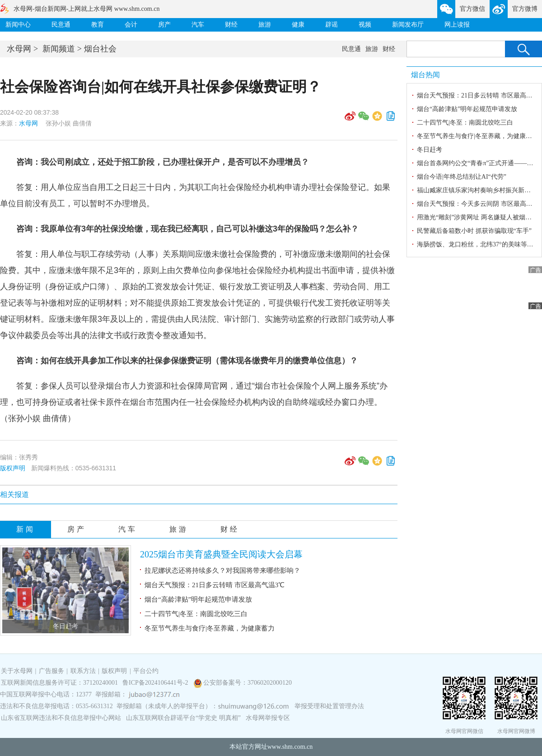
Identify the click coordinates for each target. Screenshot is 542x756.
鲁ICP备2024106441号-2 (156, 683)
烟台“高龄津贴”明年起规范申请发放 (198, 599)
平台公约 (146, 671)
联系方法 (83, 671)
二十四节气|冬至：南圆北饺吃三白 (196, 614)
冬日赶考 (65, 626)
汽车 (198, 25)
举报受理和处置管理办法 (329, 706)
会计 (131, 25)
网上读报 (457, 25)
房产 (164, 25)
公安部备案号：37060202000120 (248, 683)
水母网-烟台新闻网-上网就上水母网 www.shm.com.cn (86, 9)
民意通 (61, 25)
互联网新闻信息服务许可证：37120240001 (59, 683)
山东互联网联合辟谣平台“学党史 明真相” (183, 718)
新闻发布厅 (408, 25)
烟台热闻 (425, 75)
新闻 (26, 529)
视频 (365, 25)
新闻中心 (18, 25)
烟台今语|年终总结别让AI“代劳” (462, 177)
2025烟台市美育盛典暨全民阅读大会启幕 (221, 554)
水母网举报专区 (268, 718)
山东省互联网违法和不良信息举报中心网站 (61, 718)
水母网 (19, 49)
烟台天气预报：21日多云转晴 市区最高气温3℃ (215, 585)
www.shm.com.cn (290, 747)
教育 (98, 25)
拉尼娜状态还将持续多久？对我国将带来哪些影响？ (222, 570)
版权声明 (13, 468)
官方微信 (472, 9)
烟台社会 (100, 49)
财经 (231, 25)
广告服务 (51, 671)
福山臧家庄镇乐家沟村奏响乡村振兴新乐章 (477, 190)
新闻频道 (59, 49)
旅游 (265, 25)
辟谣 (332, 25)
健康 (298, 25)
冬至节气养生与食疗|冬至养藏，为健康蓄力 (210, 628)
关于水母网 (18, 671)
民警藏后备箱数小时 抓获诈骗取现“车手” (474, 231)
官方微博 (525, 9)
